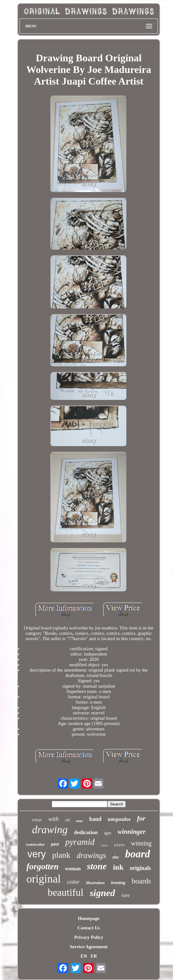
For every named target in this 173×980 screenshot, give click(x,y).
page (80, 821)
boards (141, 881)
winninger (132, 832)
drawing (50, 830)
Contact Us (89, 928)
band (95, 819)
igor (108, 833)
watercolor (35, 844)
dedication (86, 832)
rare (126, 895)
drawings (91, 855)
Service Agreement (89, 947)
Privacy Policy (89, 937)
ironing (118, 883)
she (115, 857)
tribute (37, 820)
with (53, 819)
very (37, 854)
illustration (95, 883)
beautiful (66, 892)
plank (61, 855)
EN (84, 956)
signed (102, 893)
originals (140, 868)
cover (104, 845)
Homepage (89, 918)
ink (118, 867)
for (141, 818)
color (73, 882)
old (67, 820)
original (44, 879)
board (138, 854)
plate (119, 845)
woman (73, 869)
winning (141, 843)
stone (97, 866)
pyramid (80, 842)
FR (94, 956)
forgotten (43, 866)
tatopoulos (119, 819)
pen (55, 844)
